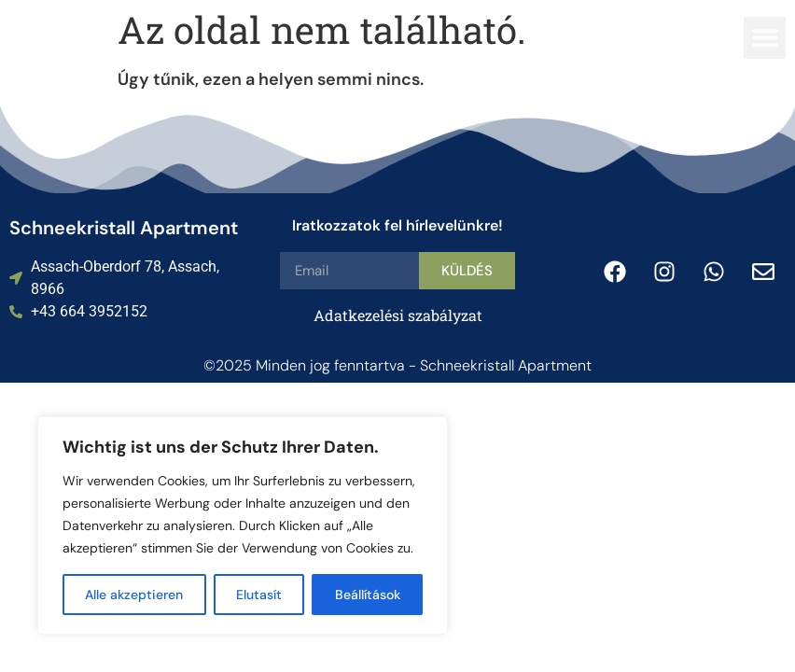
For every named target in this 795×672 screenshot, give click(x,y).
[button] (765, 38)
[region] (243, 525)
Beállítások (368, 595)
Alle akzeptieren (134, 595)
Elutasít (259, 595)
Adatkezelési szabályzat (398, 315)
